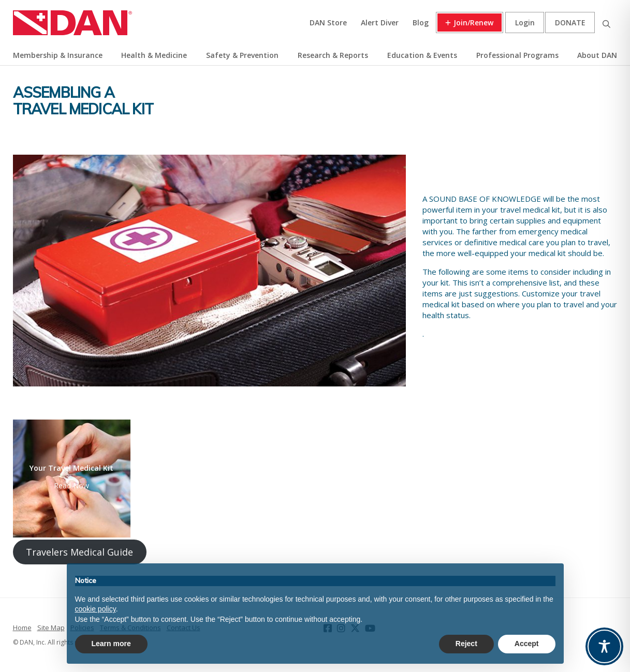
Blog (421, 23)
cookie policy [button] (96, 609)
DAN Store (328, 23)
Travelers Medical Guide (79, 552)
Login (525, 23)
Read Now (71, 486)
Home (22, 628)
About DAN (597, 55)
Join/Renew (473, 23)
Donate (570, 23)
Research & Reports (333, 55)
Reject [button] (466, 644)
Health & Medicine (154, 55)
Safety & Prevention (242, 55)
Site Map (51, 628)
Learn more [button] (111, 644)
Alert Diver (380, 23)
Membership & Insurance (58, 55)
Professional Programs (517, 55)
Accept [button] (527, 644)
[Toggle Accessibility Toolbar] (604, 646)
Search (606, 23)
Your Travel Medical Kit (71, 468)
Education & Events (422, 55)
